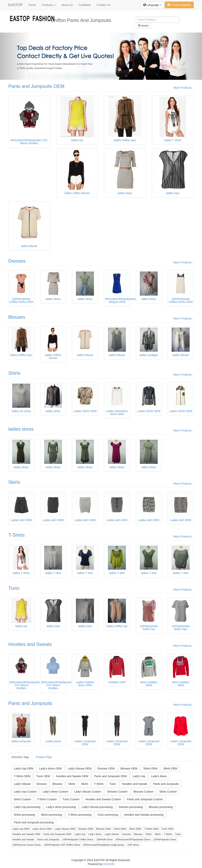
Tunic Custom (71, 799)
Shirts (14, 373)
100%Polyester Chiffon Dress (78, 840)
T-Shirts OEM (22, 776)
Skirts (14, 482)
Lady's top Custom (25, 792)
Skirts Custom (22, 799)
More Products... (184, 88)
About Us (67, 5)
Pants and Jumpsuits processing (34, 822)
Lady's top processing (27, 807)
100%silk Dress (105, 840)
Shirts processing (24, 815)
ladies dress (21, 429)
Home (32, 5)
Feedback (85, 5)
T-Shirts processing (80, 815)
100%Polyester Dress (165, 840)
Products (49, 5)
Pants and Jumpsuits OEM (36, 86)
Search (143, 26)
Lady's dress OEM (50, 768)
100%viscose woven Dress (27, 845)
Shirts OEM (150, 768)
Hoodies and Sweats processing (144, 815)
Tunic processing (108, 815)
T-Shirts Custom (47, 799)
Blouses (17, 317)
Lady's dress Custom (55, 792)
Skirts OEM (170, 768)
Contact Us (103, 5)
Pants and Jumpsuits (30, 703)
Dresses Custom (117, 792)
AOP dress (133, 845)
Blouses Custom (143, 792)
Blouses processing (161, 807)
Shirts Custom (168, 792)
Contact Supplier (179, 5)
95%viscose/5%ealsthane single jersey (104, 845)
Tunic (14, 588)
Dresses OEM (106, 768)
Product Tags (44, 757)
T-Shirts (16, 535)
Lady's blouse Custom (88, 792)
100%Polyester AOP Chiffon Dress (62, 845)
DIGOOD (109, 864)
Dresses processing (131, 807)
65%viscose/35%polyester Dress (133, 840)
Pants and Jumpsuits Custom (145, 799)
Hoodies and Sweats (30, 644)
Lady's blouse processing (97, 807)
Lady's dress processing (61, 807)
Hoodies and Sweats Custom (103, 799)
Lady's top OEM (24, 768)
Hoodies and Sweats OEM (72, 776)
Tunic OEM (43, 776)
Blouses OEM (129, 768)
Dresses (17, 261)
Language (152, 5)
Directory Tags (20, 757)
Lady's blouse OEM (80, 768)
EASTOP (15, 5)
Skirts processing (51, 815)
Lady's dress (159, 776)
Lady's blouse (22, 784)
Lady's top (139, 776)
